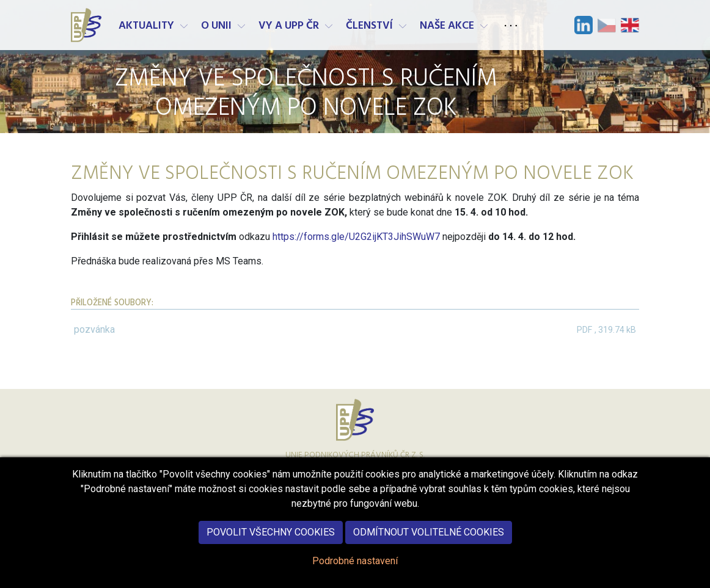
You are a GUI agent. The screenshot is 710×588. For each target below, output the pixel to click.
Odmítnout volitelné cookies (429, 541)
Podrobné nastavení (355, 570)
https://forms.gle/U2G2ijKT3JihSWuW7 (356, 237)
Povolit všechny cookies (271, 541)
